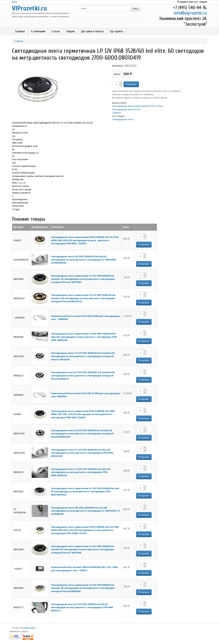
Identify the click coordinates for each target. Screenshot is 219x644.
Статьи (56, 31)
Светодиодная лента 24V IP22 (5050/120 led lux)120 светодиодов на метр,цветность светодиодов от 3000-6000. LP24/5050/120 (84, 260)
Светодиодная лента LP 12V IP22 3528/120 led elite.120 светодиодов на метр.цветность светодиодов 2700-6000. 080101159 (82, 453)
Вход (14, 2)
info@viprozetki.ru (190, 13)
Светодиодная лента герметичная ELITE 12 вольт (138, 106)
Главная (20, 31)
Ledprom (116, 113)
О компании (38, 31)
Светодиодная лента (123, 119)
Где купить (117, 31)
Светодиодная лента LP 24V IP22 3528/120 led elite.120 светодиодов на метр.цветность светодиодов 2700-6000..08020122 (81, 472)
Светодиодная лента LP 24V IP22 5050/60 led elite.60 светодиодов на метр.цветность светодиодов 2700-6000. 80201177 (82, 607)
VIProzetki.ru (29, 8)
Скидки (70, 31)
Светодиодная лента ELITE (126, 109)
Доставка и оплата (92, 31)
